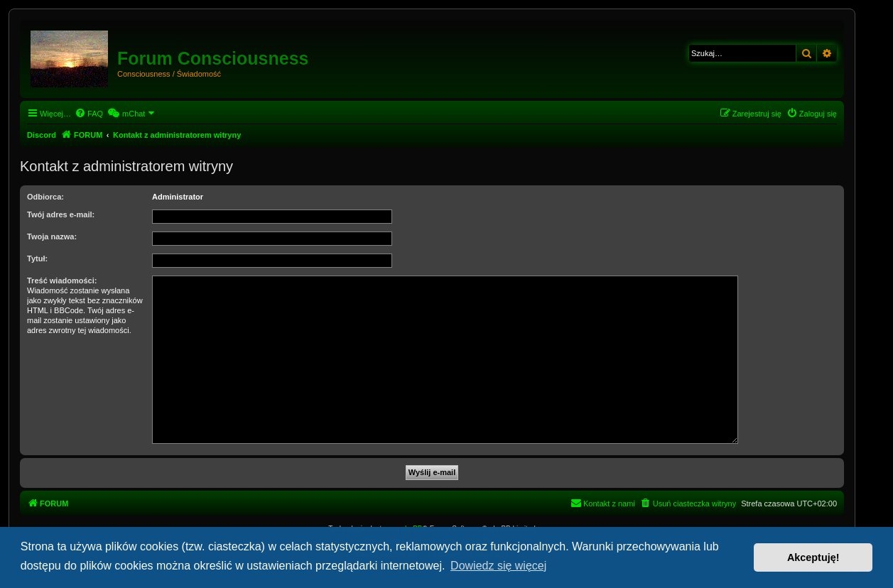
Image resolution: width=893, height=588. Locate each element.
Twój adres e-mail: (61, 214)
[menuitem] (89, 114)
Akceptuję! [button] (813, 557)
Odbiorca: (45, 197)
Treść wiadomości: (62, 281)
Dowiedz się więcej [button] (498, 566)
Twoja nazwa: (52, 236)
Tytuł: (37, 258)
